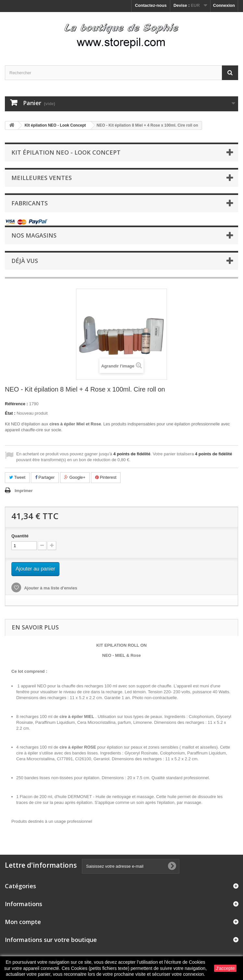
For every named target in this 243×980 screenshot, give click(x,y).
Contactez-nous (151, 5)
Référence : (16, 404)
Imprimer (24, 491)
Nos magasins (34, 235)
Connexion (224, 5)
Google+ (75, 477)
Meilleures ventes (42, 178)
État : (10, 413)
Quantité (20, 536)
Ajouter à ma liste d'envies (50, 588)
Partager (45, 477)
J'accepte (225, 968)
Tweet (17, 477)
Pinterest (106, 477)
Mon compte (23, 922)
